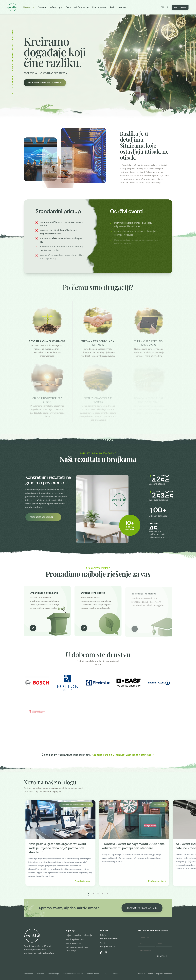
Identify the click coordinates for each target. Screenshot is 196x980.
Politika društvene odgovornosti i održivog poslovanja (77, 947)
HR (167, 7)
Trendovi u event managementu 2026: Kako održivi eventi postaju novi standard (146, 846)
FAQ (112, 7)
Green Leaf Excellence (77, 7)
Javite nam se (180, 7)
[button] (88, 894)
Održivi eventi (171, 805)
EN (162, 7)
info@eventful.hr (108, 947)
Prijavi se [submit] (163, 956)
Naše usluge (56, 7)
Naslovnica (29, 7)
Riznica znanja (99, 7)
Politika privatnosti (75, 940)
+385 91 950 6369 (109, 939)
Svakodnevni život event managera (88, 805)
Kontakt (122, 7)
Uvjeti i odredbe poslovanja (79, 936)
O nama (42, 7)
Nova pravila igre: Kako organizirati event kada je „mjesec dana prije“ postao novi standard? (70, 848)
